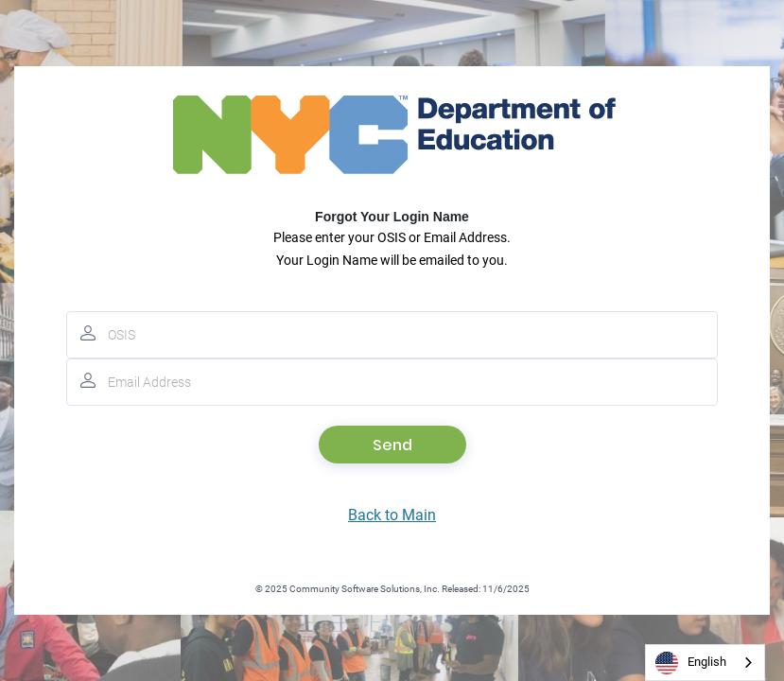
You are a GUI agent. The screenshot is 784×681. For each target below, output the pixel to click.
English (691, 663)
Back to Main (392, 515)
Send (392, 445)
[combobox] (705, 663)
